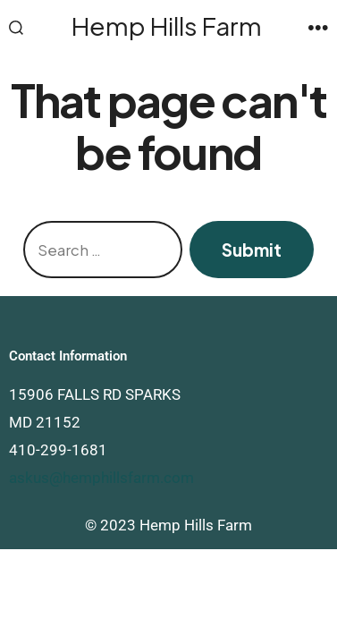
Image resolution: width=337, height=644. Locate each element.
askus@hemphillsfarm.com (101, 478)
